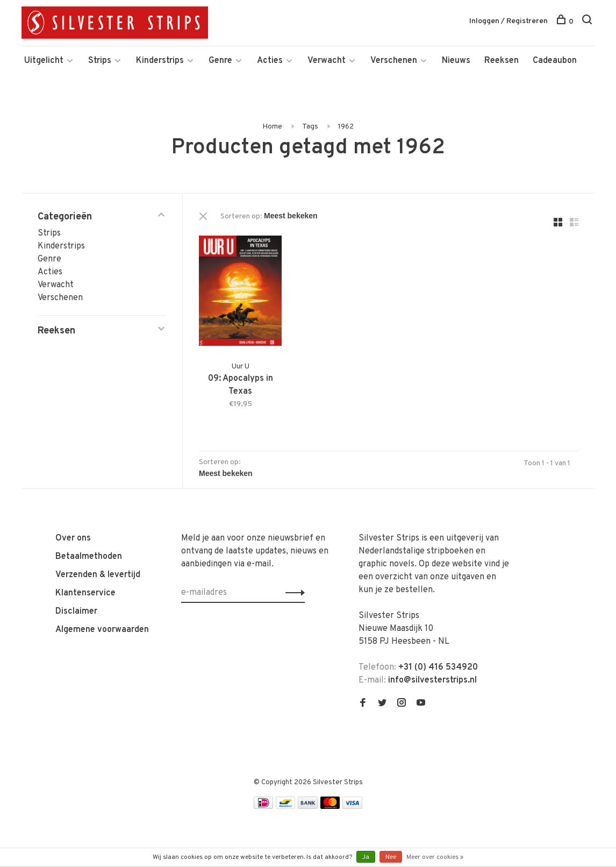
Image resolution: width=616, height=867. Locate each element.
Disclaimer (76, 612)
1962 (346, 127)
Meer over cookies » (435, 857)
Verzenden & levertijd (98, 575)
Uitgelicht (44, 61)
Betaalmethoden (89, 557)
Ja (366, 857)
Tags (310, 127)
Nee (391, 857)
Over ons (73, 538)
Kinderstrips (160, 61)
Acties (270, 61)
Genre (220, 61)
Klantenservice (85, 593)
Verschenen (394, 61)
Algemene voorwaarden (102, 630)
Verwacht (327, 61)
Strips (100, 61)
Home (272, 127)
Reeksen (502, 61)
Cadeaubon (555, 61)
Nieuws (456, 61)
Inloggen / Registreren (508, 21)
